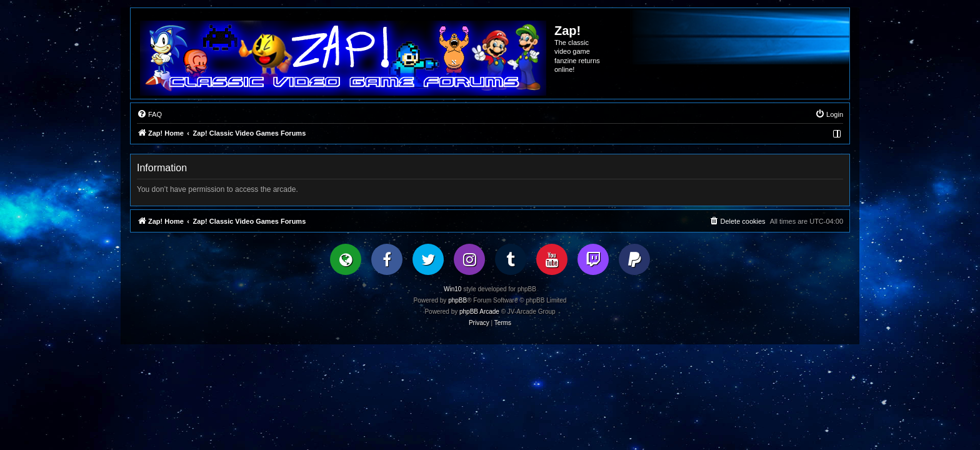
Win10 (452, 289)
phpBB (457, 300)
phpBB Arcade (479, 312)
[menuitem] (149, 114)
